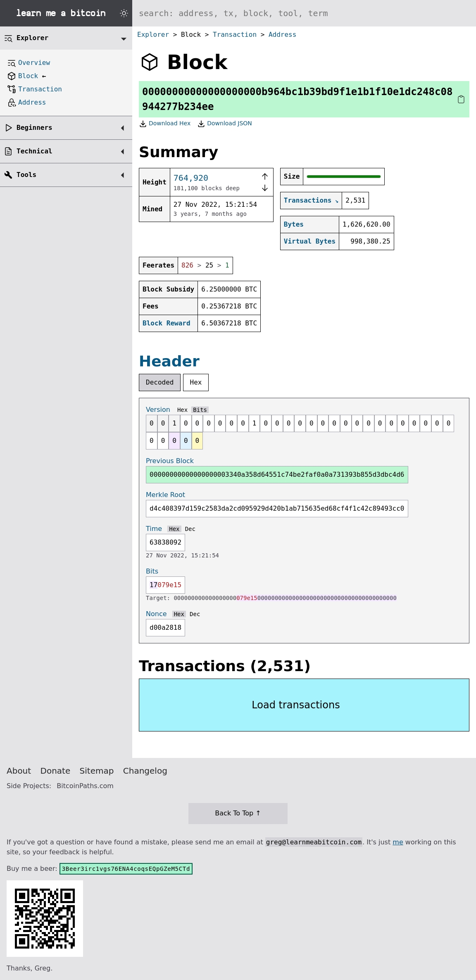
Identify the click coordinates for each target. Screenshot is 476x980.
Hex (196, 382)
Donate (56, 771)
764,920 (191, 178)
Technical (35, 151)
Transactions (308, 200)
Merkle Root (165, 495)
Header (169, 361)
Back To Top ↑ (238, 813)
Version (158, 410)
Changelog (145, 771)
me (398, 842)
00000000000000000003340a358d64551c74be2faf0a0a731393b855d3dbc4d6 (277, 474)
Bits (200, 410)
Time (154, 529)
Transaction (235, 35)
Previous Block (170, 461)
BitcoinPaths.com (85, 786)
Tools (26, 175)
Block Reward (167, 323)
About (19, 771)
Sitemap (97, 771)
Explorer (153, 35)
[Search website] (304, 13)
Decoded (160, 382)
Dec (190, 529)
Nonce (156, 614)
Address (282, 35)
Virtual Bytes (310, 241)
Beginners (35, 128)
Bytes (294, 224)
